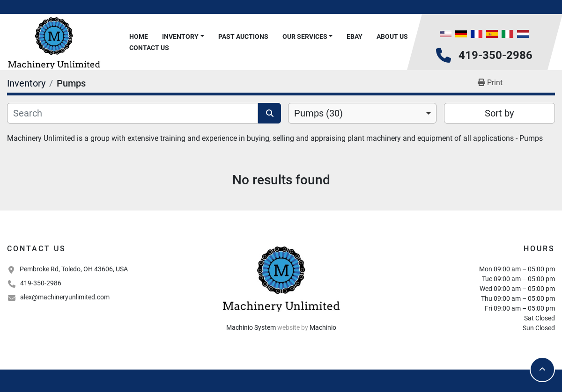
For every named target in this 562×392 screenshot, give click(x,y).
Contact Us (149, 48)
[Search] (133, 113)
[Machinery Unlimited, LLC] (281, 278)
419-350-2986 (495, 55)
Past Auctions (243, 36)
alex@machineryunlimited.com (65, 297)
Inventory (180, 36)
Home (139, 36)
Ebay (355, 36)
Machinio (323, 327)
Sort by (499, 113)
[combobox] (362, 113)
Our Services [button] (305, 36)
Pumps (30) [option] (318, 113)
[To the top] (542, 370)
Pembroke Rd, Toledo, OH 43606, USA (74, 269)
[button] (183, 37)
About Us (392, 36)
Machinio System (251, 327)
